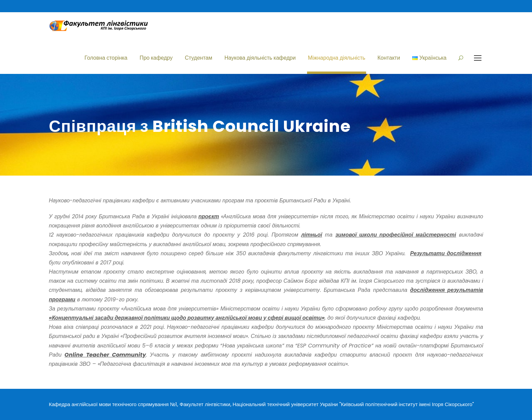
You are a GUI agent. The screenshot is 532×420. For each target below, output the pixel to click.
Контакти (389, 58)
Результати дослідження (446, 253)
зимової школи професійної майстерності (396, 235)
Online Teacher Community (105, 355)
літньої (311, 235)
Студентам (199, 58)
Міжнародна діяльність (336, 58)
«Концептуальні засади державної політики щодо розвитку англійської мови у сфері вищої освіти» (187, 318)
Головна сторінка (106, 58)
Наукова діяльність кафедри (260, 58)
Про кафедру (156, 58)
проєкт (209, 216)
